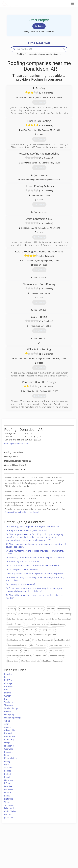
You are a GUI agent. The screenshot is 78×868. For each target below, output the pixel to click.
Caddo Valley (10, 811)
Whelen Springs (11, 708)
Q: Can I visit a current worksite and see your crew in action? (33, 566)
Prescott (8, 711)
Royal (7, 764)
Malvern (8, 793)
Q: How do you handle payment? (21, 584)
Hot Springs (9, 715)
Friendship (9, 746)
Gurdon (8, 696)
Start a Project (11, 848)
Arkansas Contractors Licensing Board (22, 512)
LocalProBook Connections (62, 851)
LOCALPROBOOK (18, 3)
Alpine (7, 721)
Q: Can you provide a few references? (23, 570)
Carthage (8, 683)
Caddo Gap (9, 740)
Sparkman (9, 702)
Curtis (7, 690)
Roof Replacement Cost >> (16, 444)
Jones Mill (8, 818)
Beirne (7, 677)
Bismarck (8, 733)
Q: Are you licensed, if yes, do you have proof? (26, 530)
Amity (7, 724)
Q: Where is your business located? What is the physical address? (35, 558)
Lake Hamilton (11, 808)
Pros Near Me (11, 845)
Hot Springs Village (13, 718)
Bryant (7, 777)
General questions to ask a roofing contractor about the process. (35, 573)
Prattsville (9, 799)
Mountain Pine (11, 758)
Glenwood (9, 749)
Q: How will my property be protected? (23, 562)
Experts (27, 845)
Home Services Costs (14, 841)
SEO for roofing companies (62, 854)
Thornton (8, 705)
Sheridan (8, 802)
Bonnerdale (9, 736)
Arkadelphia (10, 730)
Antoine (8, 727)
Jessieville (8, 752)
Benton (8, 774)
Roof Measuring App (32, 848)
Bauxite (8, 771)
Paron (7, 796)
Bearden (8, 674)
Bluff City (8, 680)
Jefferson (8, 783)
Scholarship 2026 (58, 841)
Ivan (6, 699)
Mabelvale (9, 789)
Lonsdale (8, 786)
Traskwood (9, 805)
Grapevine (9, 780)
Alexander (9, 768)
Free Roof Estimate (13, 851)
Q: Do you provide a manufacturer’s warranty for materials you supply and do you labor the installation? (34, 590)
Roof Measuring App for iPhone (37, 851)
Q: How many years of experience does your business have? (33, 526)
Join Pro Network (31, 841)
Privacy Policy (57, 845)
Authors (55, 848)
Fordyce (8, 693)
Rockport (8, 814)
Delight (7, 743)
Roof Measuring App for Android (37, 854)
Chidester (9, 686)
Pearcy (7, 761)
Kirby (7, 755)
